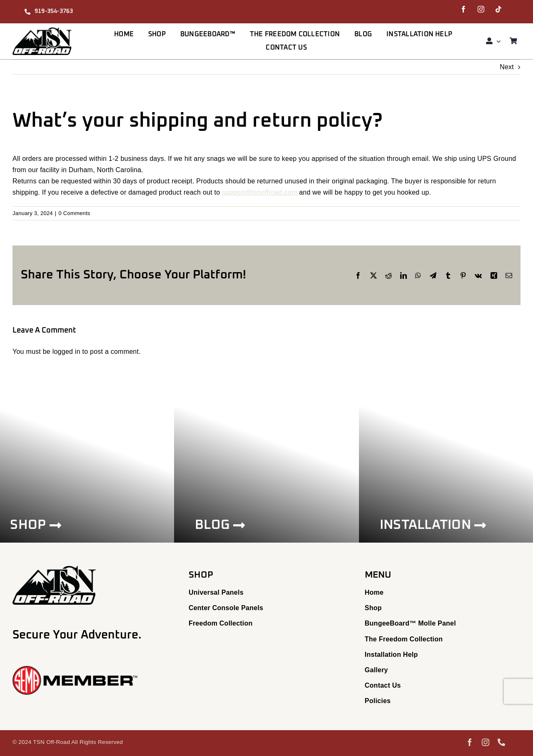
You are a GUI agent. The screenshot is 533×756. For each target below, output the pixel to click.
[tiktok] (499, 9)
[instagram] (481, 9)
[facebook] (464, 9)
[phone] (501, 742)
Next (507, 67)
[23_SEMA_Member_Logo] (75, 669)
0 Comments (74, 213)
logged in (66, 352)
